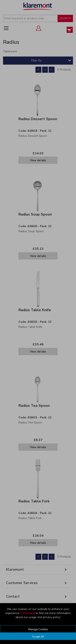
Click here (28, 613)
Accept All (38, 637)
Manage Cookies (38, 629)
